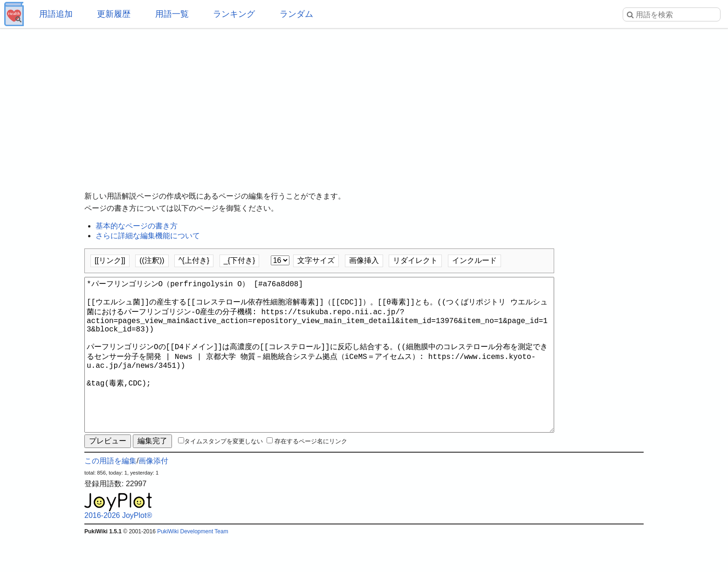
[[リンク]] (110, 260)
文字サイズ (316, 260)
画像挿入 (364, 260)
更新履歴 (114, 14)
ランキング (234, 14)
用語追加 (56, 14)
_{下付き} (240, 260)
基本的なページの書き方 (137, 226)
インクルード (474, 260)
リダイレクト (415, 260)
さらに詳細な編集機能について (148, 236)
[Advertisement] (364, 103)
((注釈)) (152, 260)
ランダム (296, 14)
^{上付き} (194, 260)
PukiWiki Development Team (193, 565)
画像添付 (153, 494)
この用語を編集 (110, 494)
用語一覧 (172, 14)
